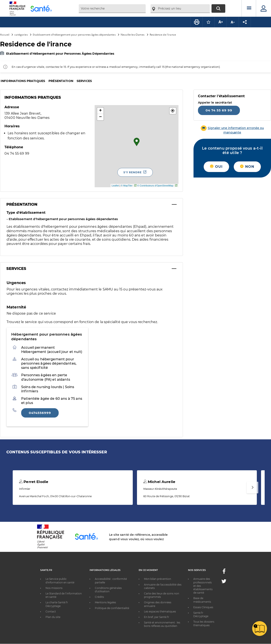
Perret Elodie (34, 482)
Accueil (5, 34)
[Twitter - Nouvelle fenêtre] (224, 582)
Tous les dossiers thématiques (204, 623)
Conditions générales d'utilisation (108, 590)
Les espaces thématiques (160, 611)
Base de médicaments (202, 600)
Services (84, 81)
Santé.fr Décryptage (201, 614)
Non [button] (247, 167)
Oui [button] (216, 167)
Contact (51, 611)
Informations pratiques (23, 81)
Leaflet (115, 186)
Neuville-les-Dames (133, 34)
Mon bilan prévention (158, 579)
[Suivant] (252, 488)
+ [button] (100, 111)
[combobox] (112, 9)
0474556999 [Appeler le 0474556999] (40, 413)
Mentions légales (105, 602)
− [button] (100, 117)
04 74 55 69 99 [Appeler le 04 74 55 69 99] (219, 110)
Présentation (61, 81)
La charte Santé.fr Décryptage (57, 604)
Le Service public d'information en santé (60, 581)
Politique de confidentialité (112, 608)
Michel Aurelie (159, 482)
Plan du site (53, 617)
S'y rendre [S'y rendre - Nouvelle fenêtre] (133, 172)
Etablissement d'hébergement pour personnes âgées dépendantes (74, 34)
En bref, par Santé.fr (157, 617)
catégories (21, 34)
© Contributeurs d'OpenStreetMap (155, 186)
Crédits (99, 597)
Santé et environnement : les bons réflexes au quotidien (162, 624)
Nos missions (54, 588)
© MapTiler (127, 186)
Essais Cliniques (203, 607)
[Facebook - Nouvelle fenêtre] (224, 573)
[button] (173, 111)
